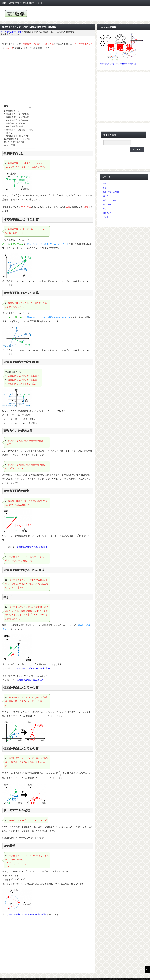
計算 (105, 184)
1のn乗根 (11, 145)
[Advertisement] (48, 76)
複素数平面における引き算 (17, 117)
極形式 (9, 133)
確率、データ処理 (110, 200)
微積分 (106, 196)
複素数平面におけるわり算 (18, 139)
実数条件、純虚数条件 (16, 123)
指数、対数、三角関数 (111, 192)
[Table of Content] (31, 107)
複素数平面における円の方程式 (19, 130)
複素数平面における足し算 (17, 114)
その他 (106, 217)
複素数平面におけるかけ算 (17, 136)
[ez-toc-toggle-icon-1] (29, 107)
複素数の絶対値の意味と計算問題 (32, 547)
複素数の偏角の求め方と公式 (30, 680)
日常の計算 (107, 213)
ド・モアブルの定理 (16, 142)
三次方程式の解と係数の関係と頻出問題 (28, 914)
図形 (105, 188)
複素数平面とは (13, 111)
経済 (105, 209)
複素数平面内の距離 (15, 126)
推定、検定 (107, 204)
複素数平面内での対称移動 (17, 120)
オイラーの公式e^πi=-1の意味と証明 (34, 668)
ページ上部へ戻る (147, 969)
